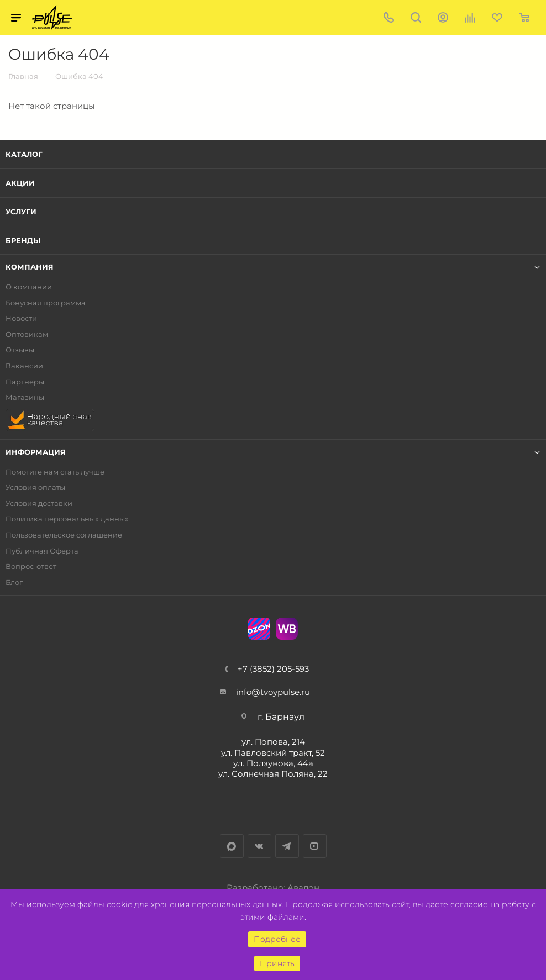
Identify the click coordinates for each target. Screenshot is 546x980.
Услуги (21, 212)
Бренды (23, 240)
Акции (20, 183)
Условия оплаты (35, 488)
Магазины (25, 397)
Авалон (303, 887)
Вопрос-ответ (31, 567)
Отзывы (20, 350)
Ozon (259, 629)
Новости (21, 318)
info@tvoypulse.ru (273, 692)
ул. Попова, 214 (273, 742)
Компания (30, 267)
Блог (14, 583)
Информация (36, 452)
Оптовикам (27, 334)
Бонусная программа (46, 303)
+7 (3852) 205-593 (273, 669)
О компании (29, 287)
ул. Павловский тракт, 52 (273, 753)
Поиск (416, 17)
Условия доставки (39, 504)
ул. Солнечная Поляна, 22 (273, 774)
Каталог (24, 154)
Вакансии (24, 366)
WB (287, 629)
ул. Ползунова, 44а (273, 763)
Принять (277, 963)
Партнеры (25, 382)
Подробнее (277, 939)
